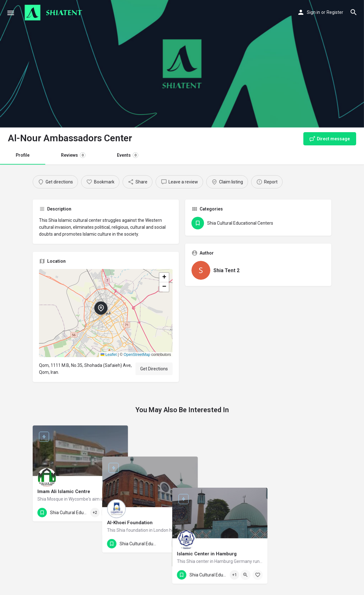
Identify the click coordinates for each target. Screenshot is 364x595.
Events (128, 155)
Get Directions (154, 369)
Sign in (313, 12)
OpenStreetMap (137, 355)
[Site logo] (54, 13)
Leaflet (109, 355)
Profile (23, 155)
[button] (106, 313)
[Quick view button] (106, 513)
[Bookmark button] (118, 513)
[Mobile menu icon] (11, 13)
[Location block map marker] (101, 308)
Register (335, 12)
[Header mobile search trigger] (354, 12)
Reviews (73, 155)
